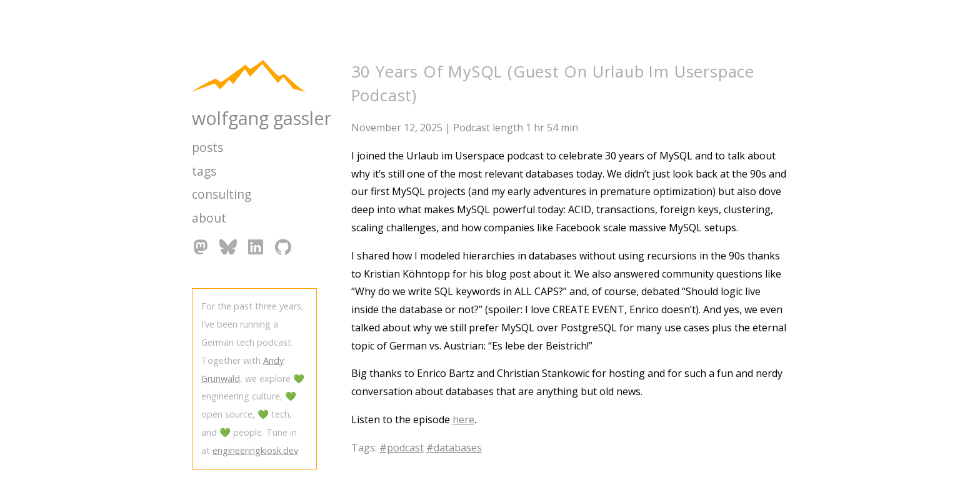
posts (207, 147)
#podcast (402, 448)
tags (204, 171)
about (209, 218)
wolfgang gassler (262, 118)
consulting (222, 194)
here (463, 419)
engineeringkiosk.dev (255, 450)
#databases (454, 448)
